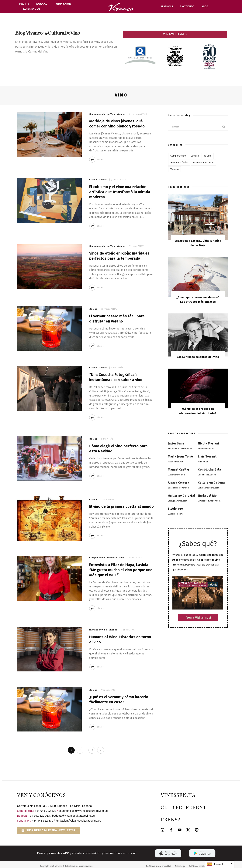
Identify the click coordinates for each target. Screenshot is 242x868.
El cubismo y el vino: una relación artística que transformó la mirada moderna (120, 192)
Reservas (167, 7)
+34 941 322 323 (45, 811)
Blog (205, 7)
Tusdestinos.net (175, 462)
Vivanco (121, 114)
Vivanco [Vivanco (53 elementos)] (175, 169)
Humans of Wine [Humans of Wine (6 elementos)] (179, 162)
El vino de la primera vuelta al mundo (121, 506)
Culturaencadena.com (208, 488)
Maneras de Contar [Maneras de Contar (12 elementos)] (204, 162)
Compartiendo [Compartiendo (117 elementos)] (178, 156)
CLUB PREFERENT (184, 808)
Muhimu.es (203, 462)
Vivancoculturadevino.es (210, 501)
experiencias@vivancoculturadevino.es (83, 811)
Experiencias (33, 9)
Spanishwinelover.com (179, 488)
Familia (24, 4)
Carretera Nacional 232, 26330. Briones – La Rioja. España (54, 806)
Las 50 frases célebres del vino (198, 357)
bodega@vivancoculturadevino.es (73, 816)
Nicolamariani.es (206, 449)
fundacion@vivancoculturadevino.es (78, 821)
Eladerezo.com (175, 514)
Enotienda (187, 7)
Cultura (93, 180)
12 (92, 750)
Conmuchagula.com (207, 475)
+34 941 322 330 (42, 821)
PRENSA (171, 820)
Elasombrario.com (177, 475)
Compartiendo (97, 114)
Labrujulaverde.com (177, 501)
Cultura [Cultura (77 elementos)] (195, 156)
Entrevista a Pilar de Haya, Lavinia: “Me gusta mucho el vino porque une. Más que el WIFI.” (121, 570)
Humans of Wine (116, 558)
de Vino (111, 114)
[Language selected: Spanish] (220, 864)
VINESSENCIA (178, 795)
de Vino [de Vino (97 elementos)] (208, 156)
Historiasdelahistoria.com (180, 449)
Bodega (43, 4)
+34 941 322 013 (39, 816)
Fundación (64, 4)
